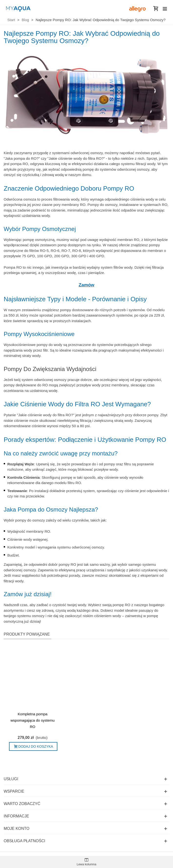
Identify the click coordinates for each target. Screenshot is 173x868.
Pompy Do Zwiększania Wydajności (50, 369)
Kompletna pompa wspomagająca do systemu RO (33, 720)
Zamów (86, 285)
